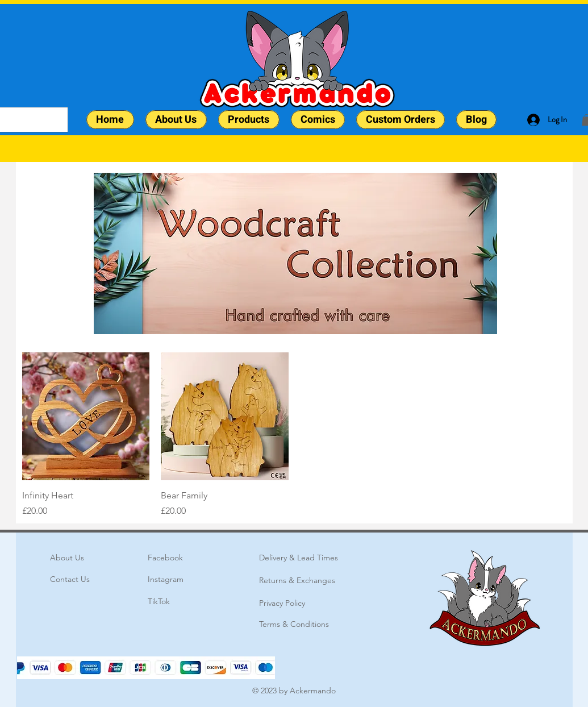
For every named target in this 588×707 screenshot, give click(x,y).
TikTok (159, 601)
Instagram (166, 579)
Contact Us (70, 579)
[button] (249, 120)
